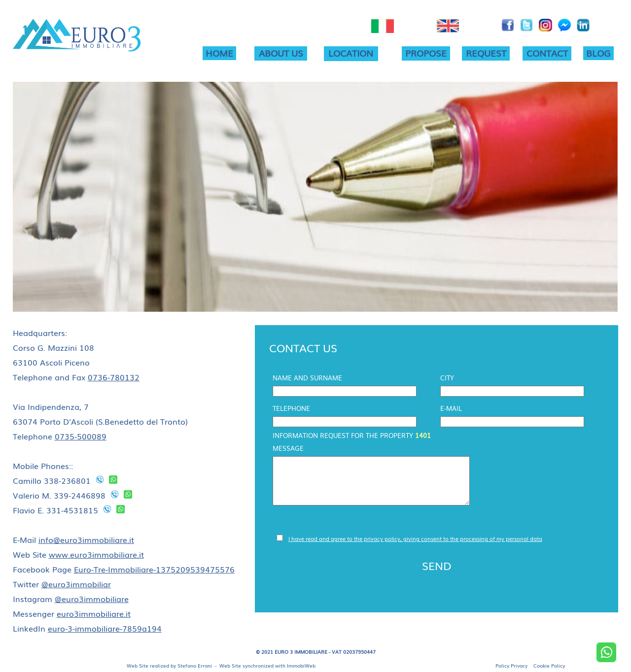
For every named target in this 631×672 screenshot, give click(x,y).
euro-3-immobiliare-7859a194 (105, 628)
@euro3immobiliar (76, 584)
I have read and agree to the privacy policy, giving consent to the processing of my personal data (415, 538)
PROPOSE (426, 53)
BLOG (598, 53)
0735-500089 (81, 436)
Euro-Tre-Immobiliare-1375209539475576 (154, 569)
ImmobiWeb (301, 665)
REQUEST (486, 53)
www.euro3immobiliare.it (96, 554)
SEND (437, 565)
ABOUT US (281, 53)
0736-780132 (114, 377)
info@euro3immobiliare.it (86, 539)
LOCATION (351, 53)
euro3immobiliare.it (94, 613)
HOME (219, 53)
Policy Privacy (511, 665)
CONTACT (547, 53)
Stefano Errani (195, 665)
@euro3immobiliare (92, 599)
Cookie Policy (549, 665)
